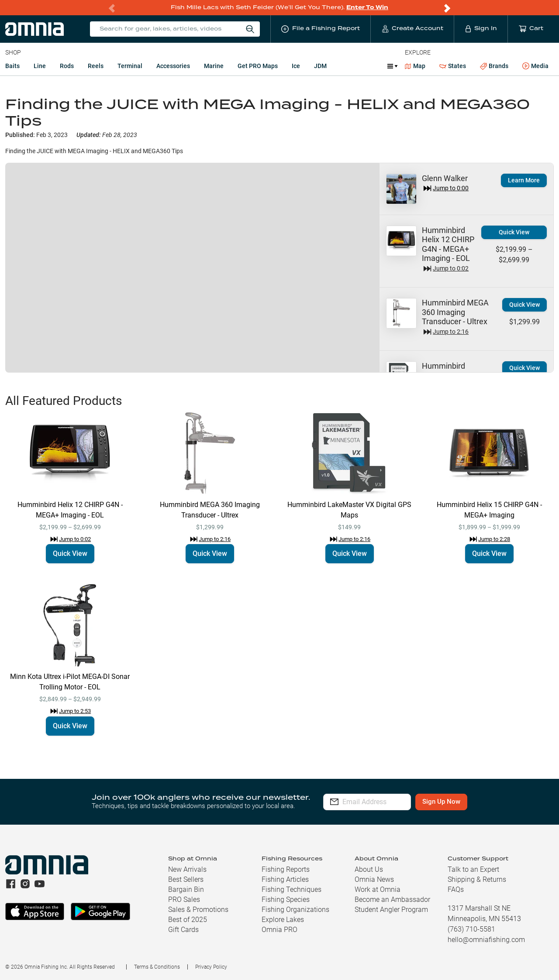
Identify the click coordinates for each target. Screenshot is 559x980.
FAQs (456, 889)
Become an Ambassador (392, 899)
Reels (96, 66)
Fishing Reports (286, 869)
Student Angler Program (391, 910)
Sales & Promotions (198, 910)
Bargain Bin (186, 889)
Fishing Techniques (292, 889)
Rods (67, 66)
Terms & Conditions (157, 967)
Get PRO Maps (258, 66)
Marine (214, 66)
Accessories (173, 66)
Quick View (514, 232)
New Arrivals (187, 869)
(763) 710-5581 (471, 929)
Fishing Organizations (295, 910)
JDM (320, 66)
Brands (494, 66)
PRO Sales (184, 899)
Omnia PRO (279, 930)
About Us (369, 869)
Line (40, 66)
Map (415, 66)
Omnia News (374, 879)
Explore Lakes (283, 920)
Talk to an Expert (473, 869)
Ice (296, 66)
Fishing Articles (285, 879)
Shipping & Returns (477, 879)
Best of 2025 (188, 920)
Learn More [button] (524, 180)
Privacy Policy (211, 967)
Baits (12, 66)
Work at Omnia (378, 889)
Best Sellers (186, 879)
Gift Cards (183, 930)
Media (535, 66)
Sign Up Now (466, 802)
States (453, 66)
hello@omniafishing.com (486, 940)
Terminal (130, 66)
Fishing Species (286, 899)
